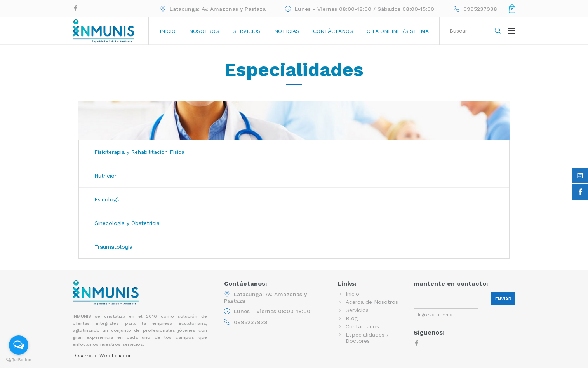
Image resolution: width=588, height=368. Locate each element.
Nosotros (204, 31)
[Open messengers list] (19, 345)
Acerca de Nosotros (372, 302)
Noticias (287, 31)
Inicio (168, 31)
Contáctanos (333, 31)
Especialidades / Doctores (367, 338)
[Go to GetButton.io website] (19, 360)
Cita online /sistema (398, 31)
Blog (352, 318)
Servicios (247, 31)
